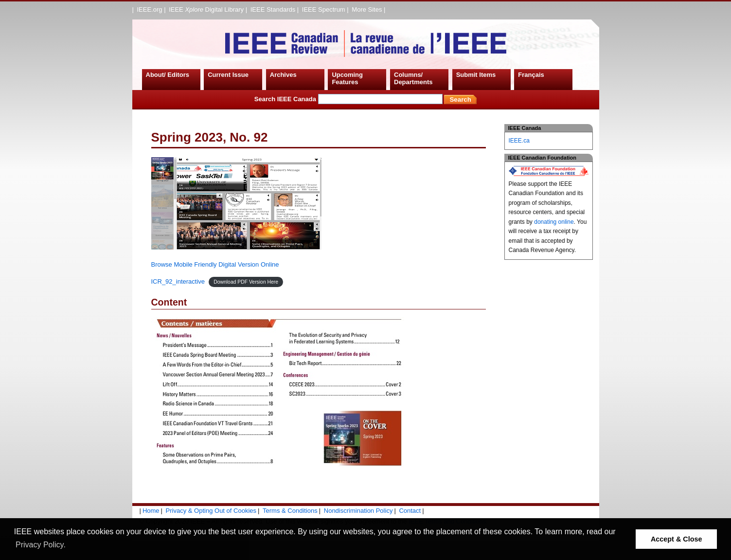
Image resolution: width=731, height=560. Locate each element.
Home (151, 511)
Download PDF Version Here (246, 282)
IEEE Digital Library (206, 9)
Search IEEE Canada (348, 99)
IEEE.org (150, 9)
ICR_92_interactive (178, 281)
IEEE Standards (273, 9)
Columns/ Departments (413, 79)
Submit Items (476, 75)
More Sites (367, 9)
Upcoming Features (347, 79)
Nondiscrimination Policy (358, 511)
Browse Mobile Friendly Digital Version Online (215, 264)
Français (531, 75)
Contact (410, 511)
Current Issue (228, 75)
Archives (283, 75)
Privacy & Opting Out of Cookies (211, 511)
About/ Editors (168, 75)
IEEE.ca (519, 141)
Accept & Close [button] (677, 539)
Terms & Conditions (290, 511)
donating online (554, 222)
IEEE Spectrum (324, 9)
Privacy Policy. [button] (41, 545)
